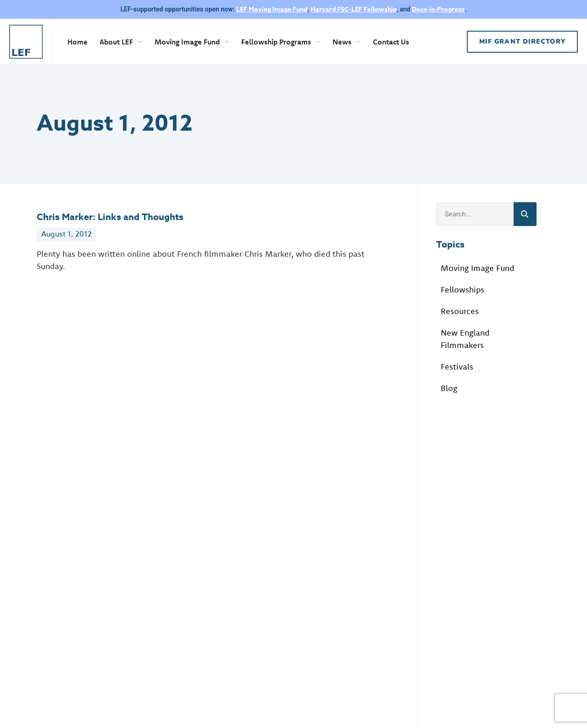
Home (78, 42)
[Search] (525, 214)
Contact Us (391, 42)
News (347, 42)
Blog (449, 388)
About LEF (121, 42)
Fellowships (462, 290)
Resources (460, 311)
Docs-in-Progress (438, 9)
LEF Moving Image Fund (272, 9)
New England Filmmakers (465, 339)
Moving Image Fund (192, 42)
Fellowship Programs (281, 42)
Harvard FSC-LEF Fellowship (354, 9)
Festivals (457, 367)
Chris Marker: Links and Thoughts (110, 217)
